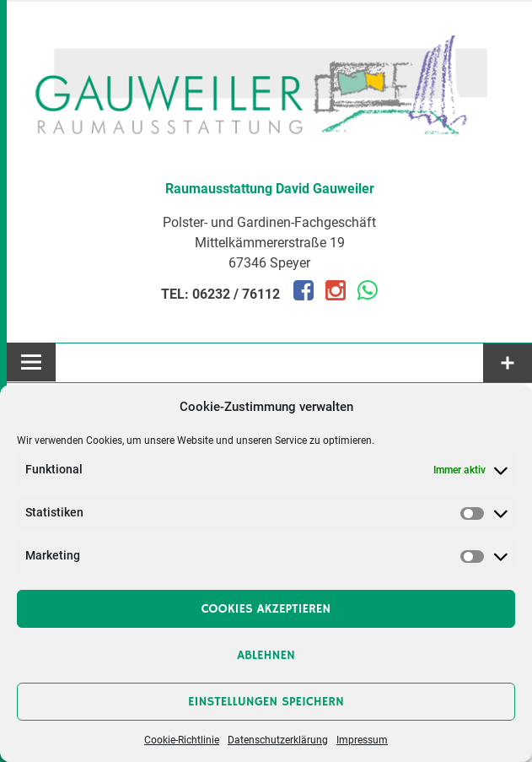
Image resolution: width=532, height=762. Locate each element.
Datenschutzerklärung (278, 740)
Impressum (362, 740)
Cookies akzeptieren (266, 609)
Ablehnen (266, 655)
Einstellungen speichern (266, 702)
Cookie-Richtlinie (182, 740)
